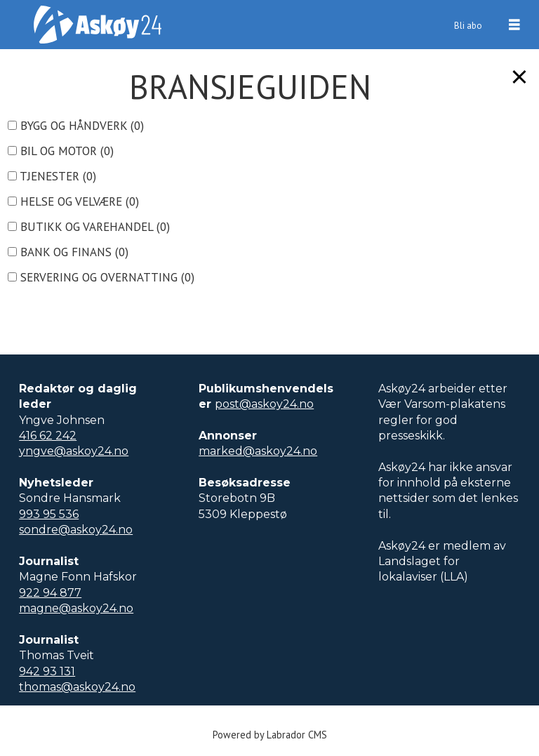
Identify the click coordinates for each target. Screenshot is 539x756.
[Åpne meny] (514, 25)
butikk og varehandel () (89, 227)
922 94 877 (50, 593)
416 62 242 (48, 436)
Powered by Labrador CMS (270, 735)
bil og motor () (61, 151)
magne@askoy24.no (76, 608)
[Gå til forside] (98, 25)
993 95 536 (49, 514)
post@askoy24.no (264, 404)
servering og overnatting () (101, 277)
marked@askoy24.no (258, 451)
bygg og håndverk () (76, 126)
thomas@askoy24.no (77, 687)
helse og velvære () (73, 201)
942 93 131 (47, 671)
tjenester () (52, 176)
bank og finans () (68, 252)
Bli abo (468, 26)
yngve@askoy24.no (74, 451)
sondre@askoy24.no (76, 530)
